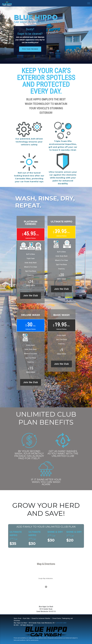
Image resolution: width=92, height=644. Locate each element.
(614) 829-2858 (61, 623)
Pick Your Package (30, 49)
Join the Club (31, 296)
